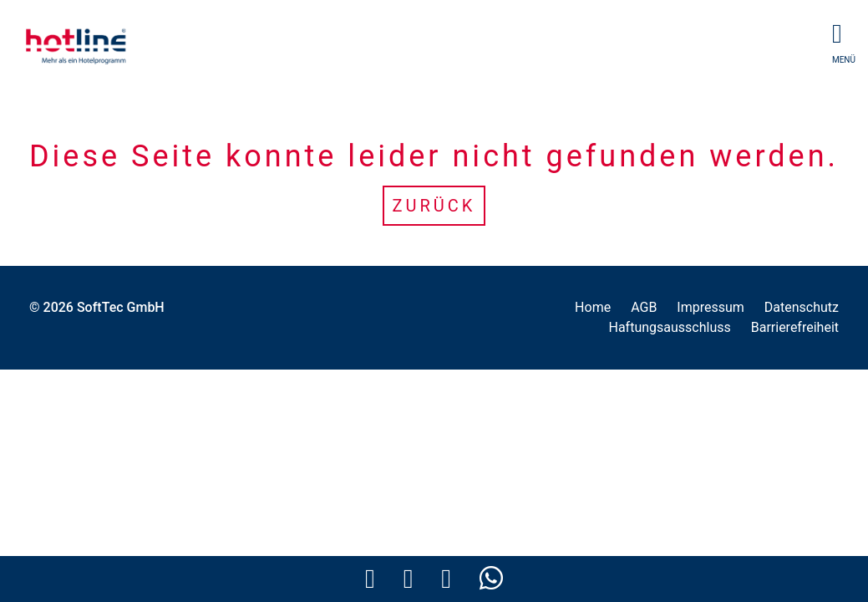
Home (593, 307)
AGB (644, 307)
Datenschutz (802, 307)
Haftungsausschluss (669, 327)
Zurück (434, 206)
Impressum (711, 307)
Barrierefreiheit (795, 327)
